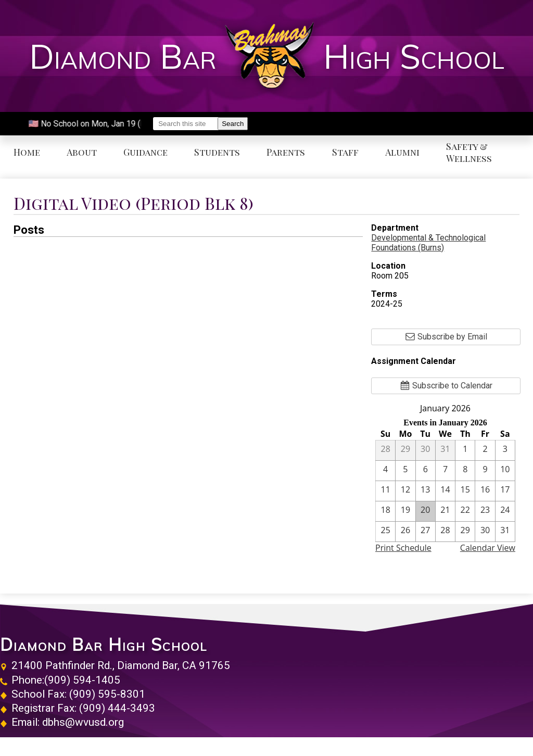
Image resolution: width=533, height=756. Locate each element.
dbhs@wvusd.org (83, 722)
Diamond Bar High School (104, 645)
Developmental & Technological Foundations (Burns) (428, 243)
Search (233, 124)
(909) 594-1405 (82, 680)
